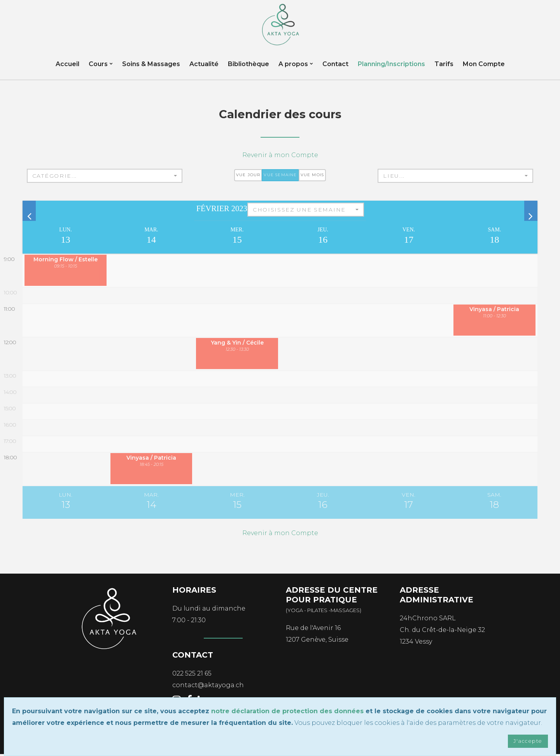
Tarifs (444, 68)
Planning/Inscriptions (391, 68)
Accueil (67, 68)
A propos (293, 68)
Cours (98, 68)
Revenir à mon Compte (280, 157)
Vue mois (312, 177)
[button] (105, 178)
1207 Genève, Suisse (317, 642)
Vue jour (248, 177)
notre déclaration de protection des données (287, 710)
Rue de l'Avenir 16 (313, 630)
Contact (335, 68)
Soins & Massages (151, 68)
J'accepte (527, 741)
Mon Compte (484, 68)
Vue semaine (280, 177)
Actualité (204, 68)
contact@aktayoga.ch (208, 687)
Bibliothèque (248, 68)
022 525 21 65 (192, 676)
